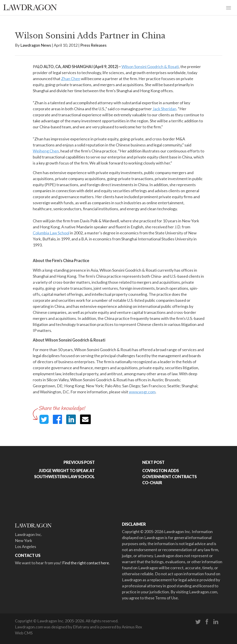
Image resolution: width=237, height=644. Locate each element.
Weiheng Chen (46, 151)
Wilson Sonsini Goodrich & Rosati (150, 67)
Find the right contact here (86, 563)
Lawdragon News (36, 45)
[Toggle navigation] (229, 7)
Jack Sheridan (164, 109)
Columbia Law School (51, 233)
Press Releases (93, 45)
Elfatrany (81, 627)
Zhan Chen (71, 79)
